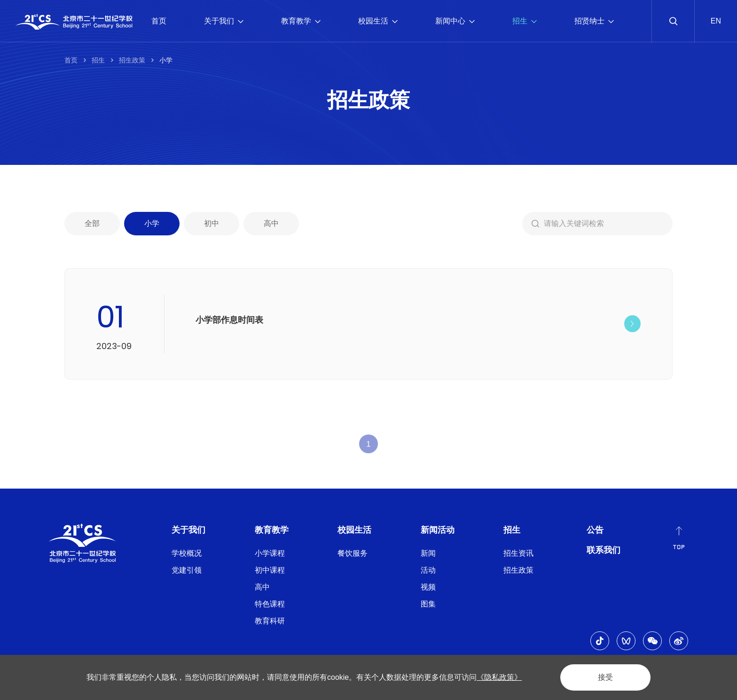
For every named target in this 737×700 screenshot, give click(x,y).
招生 (525, 21)
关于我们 (224, 21)
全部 (92, 225)
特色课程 (270, 604)
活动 (428, 570)
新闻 (428, 553)
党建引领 (187, 570)
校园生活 (378, 21)
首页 (159, 21)
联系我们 (604, 550)
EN (716, 21)
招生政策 (132, 60)
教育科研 (270, 621)
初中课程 (270, 570)
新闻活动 (438, 530)
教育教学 (301, 21)
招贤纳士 (594, 21)
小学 (166, 60)
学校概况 (187, 553)
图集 (428, 604)
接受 (605, 677)
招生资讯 (518, 553)
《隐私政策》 (499, 677)
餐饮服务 (353, 553)
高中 (271, 225)
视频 (428, 587)
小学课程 (270, 553)
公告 (595, 530)
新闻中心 (455, 21)
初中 (212, 225)
